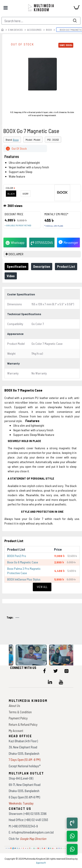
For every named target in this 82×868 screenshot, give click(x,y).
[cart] (77, 8)
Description (42, 266)
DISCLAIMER (16, 254)
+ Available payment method (18, 226)
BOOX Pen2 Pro (17, 556)
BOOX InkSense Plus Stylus (24, 579)
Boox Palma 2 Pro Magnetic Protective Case (24, 571)
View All (42, 587)
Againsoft (41, 863)
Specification (17, 266)
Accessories (34, 30)
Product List (66, 266)
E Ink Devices (15, 30)
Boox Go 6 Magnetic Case (23, 562)
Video (11, 276)
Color (9, 188)
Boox (49, 30)
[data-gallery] (32, 655)
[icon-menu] (45, 671)
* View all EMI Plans (54, 226)
